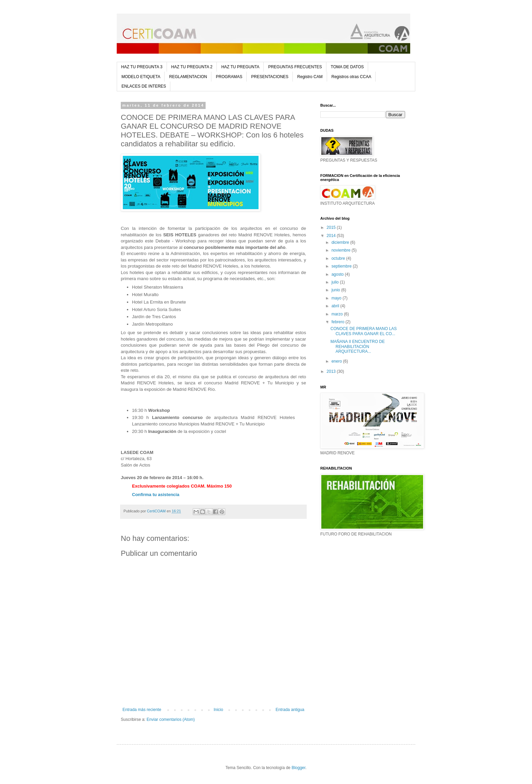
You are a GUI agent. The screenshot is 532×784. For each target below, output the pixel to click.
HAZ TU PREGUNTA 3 (142, 67)
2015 (332, 227)
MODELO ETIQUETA (141, 77)
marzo (338, 314)
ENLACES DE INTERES (144, 86)
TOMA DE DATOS (347, 67)
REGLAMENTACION (188, 77)
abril (336, 306)
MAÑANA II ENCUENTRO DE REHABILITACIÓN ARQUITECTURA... (358, 347)
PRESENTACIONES (270, 77)
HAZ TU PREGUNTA (240, 67)
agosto (338, 274)
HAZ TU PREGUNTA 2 (192, 67)
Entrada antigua (290, 710)
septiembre (342, 266)
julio (336, 282)
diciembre (341, 242)
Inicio (218, 710)
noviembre (341, 250)
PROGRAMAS (229, 77)
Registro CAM (310, 77)
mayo (337, 298)
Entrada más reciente (142, 710)
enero (337, 361)
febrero (338, 322)
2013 (332, 371)
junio (336, 290)
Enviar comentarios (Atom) (171, 719)
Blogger (298, 768)
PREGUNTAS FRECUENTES (295, 67)
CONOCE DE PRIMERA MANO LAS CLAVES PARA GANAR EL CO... (364, 331)
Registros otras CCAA (351, 77)
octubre (339, 258)
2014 (332, 236)
